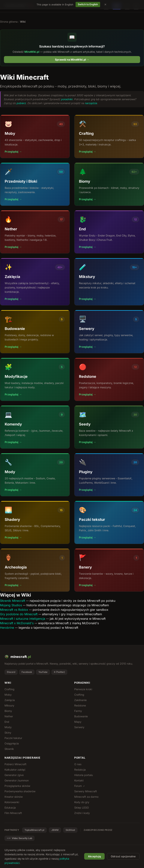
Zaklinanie (80, 700)
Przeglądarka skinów (17, 786)
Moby (8, 695)
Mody (8, 727)
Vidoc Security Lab (19, 838)
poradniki (67, 99)
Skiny (8, 733)
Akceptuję (94, 856)
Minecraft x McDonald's (17, 623)
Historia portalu (84, 775)
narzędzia (91, 103)
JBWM (55, 830)
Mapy (78, 722)
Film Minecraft (13, 813)
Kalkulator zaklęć (15, 770)
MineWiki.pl (32, 52)
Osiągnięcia (12, 743)
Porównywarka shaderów (20, 791)
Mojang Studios (11, 605)
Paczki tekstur (13, 738)
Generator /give (14, 775)
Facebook (27, 672)
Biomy (8, 711)
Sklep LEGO (82, 808)
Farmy (78, 711)
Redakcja (80, 770)
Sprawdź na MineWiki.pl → (72, 60)
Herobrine (7, 628)
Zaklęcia (10, 700)
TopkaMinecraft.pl (34, 830)
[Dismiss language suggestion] (105, 4)
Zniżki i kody (82, 813)
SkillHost (70, 830)
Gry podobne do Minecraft (19, 614)
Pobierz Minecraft (15, 764)
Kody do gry (82, 802)
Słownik (9, 749)
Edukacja (10, 808)
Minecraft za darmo (86, 797)
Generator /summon (17, 780)
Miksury (9, 705)
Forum (79, 786)
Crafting (9, 689)
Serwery (79, 727)
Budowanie (81, 716)
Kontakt (79, 780)
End (7, 722)
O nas (78, 764)
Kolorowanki (12, 802)
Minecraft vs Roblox (14, 610)
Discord (11, 672)
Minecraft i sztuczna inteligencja (23, 619)
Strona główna (9, 22)
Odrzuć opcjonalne (123, 856)
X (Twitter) (59, 672)
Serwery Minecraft (86, 791)
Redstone (80, 705)
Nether (9, 716)
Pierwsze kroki (83, 689)
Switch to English (88, 4)
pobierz (21, 103)
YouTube (43, 672)
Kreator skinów (14, 797)
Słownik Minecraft (13, 601)
